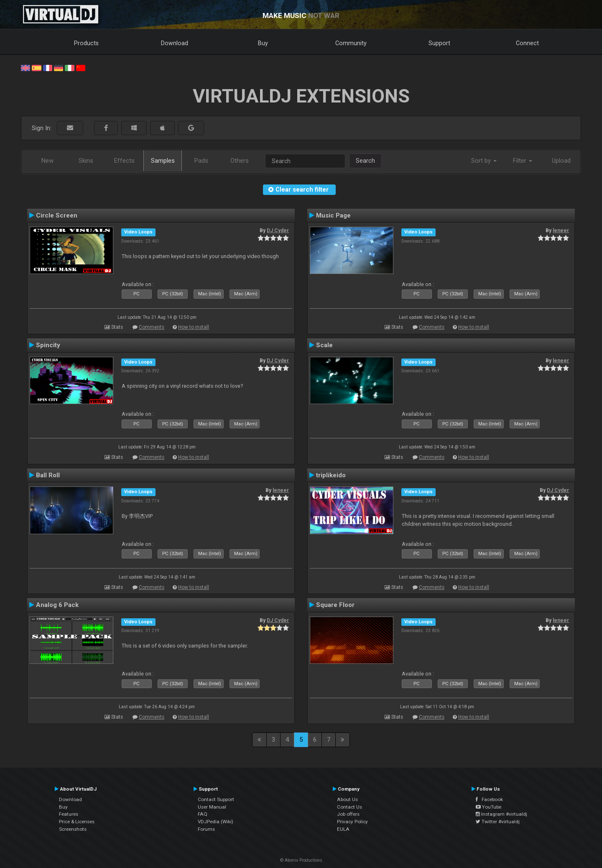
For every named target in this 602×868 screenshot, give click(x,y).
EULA (343, 829)
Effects (124, 161)
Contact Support (216, 799)
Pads (201, 161)
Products (86, 43)
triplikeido (331, 475)
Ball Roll (48, 475)
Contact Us (349, 807)
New (47, 161)
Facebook (489, 799)
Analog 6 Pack (57, 605)
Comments (152, 327)
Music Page (333, 215)
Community (351, 43)
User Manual (212, 807)
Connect (527, 43)
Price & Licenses (77, 822)
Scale (324, 345)
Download (175, 43)
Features (69, 814)
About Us (347, 799)
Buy (263, 43)
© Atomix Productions (301, 860)
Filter (523, 161)
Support (439, 43)
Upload (561, 161)
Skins (86, 161)
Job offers (348, 814)
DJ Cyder (278, 230)
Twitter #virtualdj (498, 822)
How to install (194, 327)
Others (240, 161)
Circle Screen (57, 215)
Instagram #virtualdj (501, 814)
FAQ (203, 814)
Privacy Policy (352, 822)
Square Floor (335, 605)
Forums (206, 829)
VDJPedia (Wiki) (216, 822)
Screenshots (73, 829)
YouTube (488, 807)
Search (365, 161)
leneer (561, 230)
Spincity (48, 345)
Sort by (484, 161)
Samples (163, 161)
